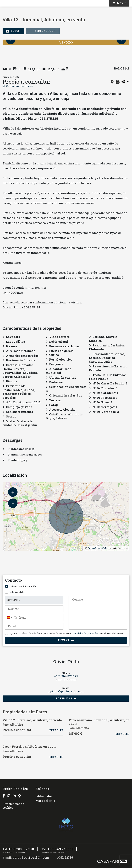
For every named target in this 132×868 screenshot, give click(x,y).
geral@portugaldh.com (31, 858)
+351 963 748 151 (60, 849)
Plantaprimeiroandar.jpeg (25, 454)
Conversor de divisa (18, 86)
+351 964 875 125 (66, 676)
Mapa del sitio (45, 801)
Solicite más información (23, 586)
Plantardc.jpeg (17, 460)
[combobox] (34, 618)
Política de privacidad (87, 633)
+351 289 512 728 (21, 849)
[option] (15, 53)
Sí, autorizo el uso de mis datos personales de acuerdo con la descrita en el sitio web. (67, 633)
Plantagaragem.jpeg (21, 449)
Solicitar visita (17, 592)
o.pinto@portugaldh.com (66, 691)
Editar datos (44, 796)
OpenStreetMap (99, 548)
